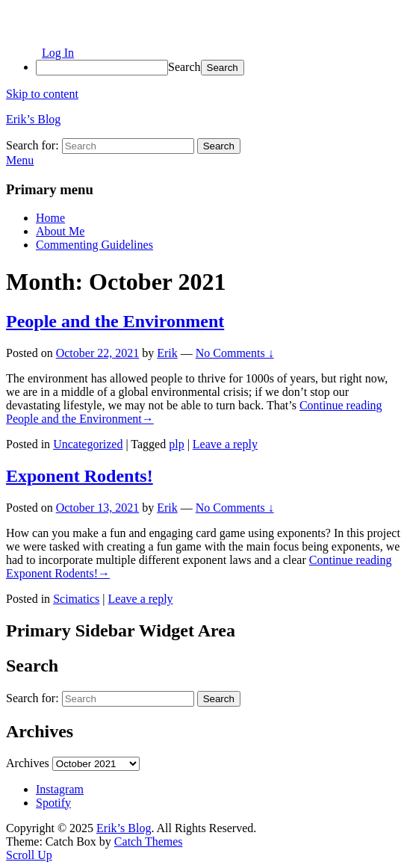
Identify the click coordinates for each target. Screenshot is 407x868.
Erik (167, 353)
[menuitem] (218, 68)
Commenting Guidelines (94, 245)
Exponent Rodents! (80, 476)
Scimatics (76, 599)
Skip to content (42, 94)
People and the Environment (115, 321)
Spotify (53, 803)
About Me (60, 231)
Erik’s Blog (33, 119)
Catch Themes (149, 841)
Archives (28, 763)
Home (50, 218)
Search (184, 67)
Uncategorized (88, 444)
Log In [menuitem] (58, 53)
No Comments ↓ (235, 353)
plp (176, 444)
